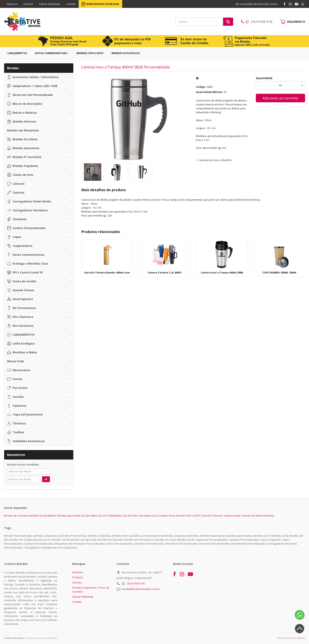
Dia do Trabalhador (110, 516)
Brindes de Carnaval (16, 516)
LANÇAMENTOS (21, 335)
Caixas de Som (20, 175)
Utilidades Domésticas (26, 441)
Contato (71, 4)
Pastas (15, 379)
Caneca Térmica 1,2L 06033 (164, 272)
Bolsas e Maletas (22, 113)
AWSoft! (301, 638)
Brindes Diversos (22, 122)
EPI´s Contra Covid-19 (25, 272)
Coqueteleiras (20, 246)
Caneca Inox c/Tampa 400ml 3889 (222, 272)
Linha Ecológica (21, 344)
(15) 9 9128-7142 (136, 583)
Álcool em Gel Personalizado (30, 95)
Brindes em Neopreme (23, 130)
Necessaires (19, 370)
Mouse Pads (16, 361)
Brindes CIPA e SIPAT (90, 53)
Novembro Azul (148, 516)
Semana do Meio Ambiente (258, 516)
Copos (14, 237)
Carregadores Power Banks (29, 201)
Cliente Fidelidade (50, 4)
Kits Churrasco (20, 317)
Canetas (16, 193)
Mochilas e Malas (22, 352)
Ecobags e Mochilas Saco (28, 264)
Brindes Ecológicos (126, 53)
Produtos (78, 577)
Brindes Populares (23, 166)
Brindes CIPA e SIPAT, (189, 516)
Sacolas (15, 397)
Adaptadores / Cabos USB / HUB (32, 86)
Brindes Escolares (22, 139)
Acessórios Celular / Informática (33, 77)
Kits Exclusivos (20, 326)
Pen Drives (17, 388)
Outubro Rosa (167, 516)
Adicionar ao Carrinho (280, 98)
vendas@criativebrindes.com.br (141, 589)
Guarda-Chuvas (21, 290)
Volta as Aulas (232, 516)
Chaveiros (17, 219)
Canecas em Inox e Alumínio (215, 160)
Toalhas (16, 432)
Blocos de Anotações (25, 104)
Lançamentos (17, 53)
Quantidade (264, 78)
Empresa (12, 4)
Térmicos (17, 423)
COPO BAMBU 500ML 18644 (279, 272)
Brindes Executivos (23, 148)
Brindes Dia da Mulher (43, 516)
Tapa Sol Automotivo (25, 415)
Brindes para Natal (69, 516)
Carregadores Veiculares (27, 210)
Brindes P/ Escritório (24, 157)
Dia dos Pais (130, 516)
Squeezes (17, 406)
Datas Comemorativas (51, 53)
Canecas (16, 184)
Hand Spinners (20, 299)
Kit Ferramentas (21, 308)
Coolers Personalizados (26, 228)
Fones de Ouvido (22, 281)
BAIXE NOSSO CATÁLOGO (103, 4)
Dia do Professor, (213, 516)
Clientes (28, 4)
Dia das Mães (89, 516)
